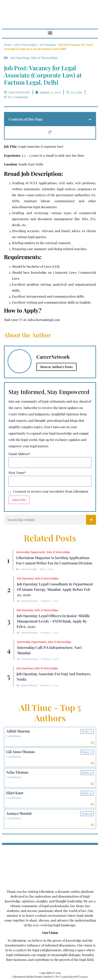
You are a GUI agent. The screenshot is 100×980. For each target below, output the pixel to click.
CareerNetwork (28, 569)
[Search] (91, 520)
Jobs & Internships (26, 45)
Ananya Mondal (19, 813)
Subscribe (19, 500)
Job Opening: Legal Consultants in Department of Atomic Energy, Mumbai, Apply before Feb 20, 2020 (55, 589)
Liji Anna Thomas (20, 752)
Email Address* (19, 454)
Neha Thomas (17, 772)
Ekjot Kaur (15, 793)
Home (8, 45)
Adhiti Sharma (18, 731)
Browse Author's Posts (56, 367)
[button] (50, 33)
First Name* (17, 473)
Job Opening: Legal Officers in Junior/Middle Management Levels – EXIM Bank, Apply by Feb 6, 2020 (53, 621)
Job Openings (48, 45)
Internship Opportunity (31, 552)
